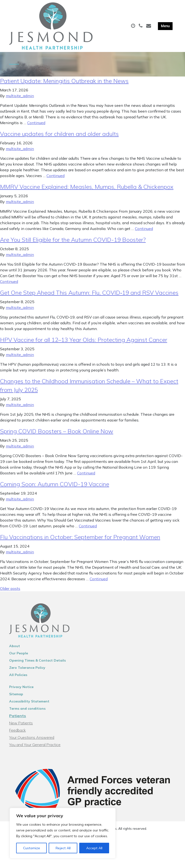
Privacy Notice (21, 691)
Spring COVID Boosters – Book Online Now (57, 435)
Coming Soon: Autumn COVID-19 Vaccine (55, 488)
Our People (19, 657)
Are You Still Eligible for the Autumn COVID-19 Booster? (73, 244)
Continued (36, 127)
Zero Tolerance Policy (27, 672)
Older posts (10, 593)
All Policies (18, 679)
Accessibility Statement (29, 706)
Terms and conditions (27, 713)
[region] (63, 833)
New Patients (21, 727)
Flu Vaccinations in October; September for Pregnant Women (80, 541)
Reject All (63, 848)
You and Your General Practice (35, 749)
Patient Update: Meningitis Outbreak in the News (64, 85)
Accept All (94, 848)
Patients (18, 720)
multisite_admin (20, 100)
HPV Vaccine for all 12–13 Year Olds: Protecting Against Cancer (84, 344)
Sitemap (16, 698)
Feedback (17, 734)
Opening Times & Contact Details (37, 665)
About (15, 650)
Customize (32, 848)
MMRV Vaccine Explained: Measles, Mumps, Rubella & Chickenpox (87, 191)
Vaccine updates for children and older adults (59, 138)
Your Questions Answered (32, 742)
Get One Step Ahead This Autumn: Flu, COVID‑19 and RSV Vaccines (89, 297)
